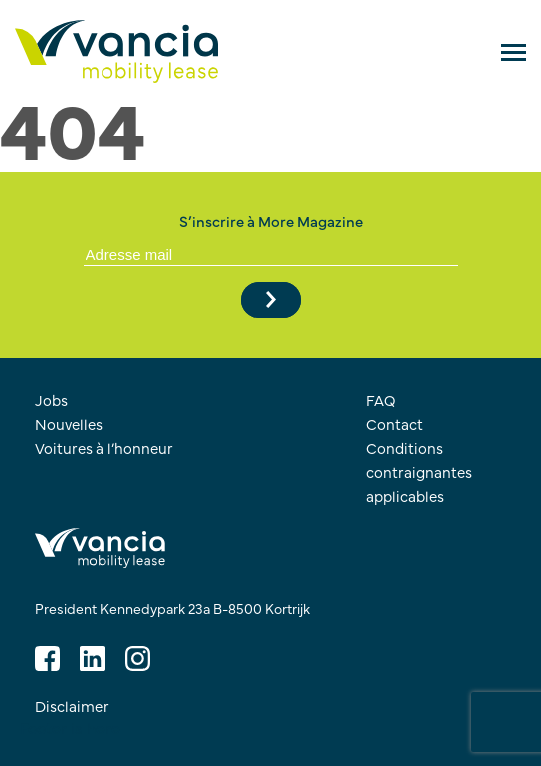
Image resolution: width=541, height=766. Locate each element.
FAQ (381, 399)
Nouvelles (69, 423)
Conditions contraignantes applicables (419, 471)
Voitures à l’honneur (104, 447)
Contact (394, 423)
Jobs (51, 399)
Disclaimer (72, 705)
